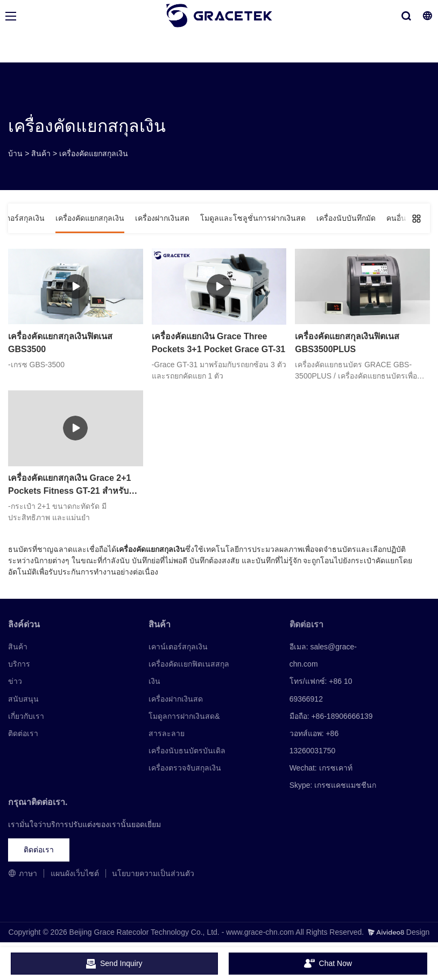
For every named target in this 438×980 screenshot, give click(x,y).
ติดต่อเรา (23, 733)
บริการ (19, 664)
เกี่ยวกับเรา (26, 716)
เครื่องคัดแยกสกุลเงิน (94, 153)
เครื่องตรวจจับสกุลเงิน (185, 768)
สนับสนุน (23, 699)
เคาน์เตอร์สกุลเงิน (178, 647)
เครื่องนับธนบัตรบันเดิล (187, 751)
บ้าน (15, 153)
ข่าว (15, 681)
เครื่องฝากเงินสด (176, 699)
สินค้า (41, 153)
